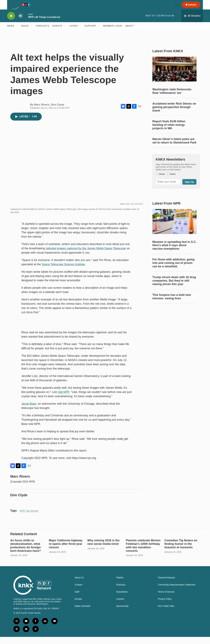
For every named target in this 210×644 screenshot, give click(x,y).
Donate (194, 8)
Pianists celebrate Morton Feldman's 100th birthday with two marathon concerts (143, 553)
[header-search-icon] (178, 8)
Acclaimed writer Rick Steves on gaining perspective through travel (174, 114)
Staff (77, 599)
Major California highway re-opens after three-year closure (66, 551)
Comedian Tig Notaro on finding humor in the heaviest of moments (181, 551)
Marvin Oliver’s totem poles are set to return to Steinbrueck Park (174, 148)
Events (57, 33)
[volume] (21, 23)
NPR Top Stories (29, 518)
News (11, 33)
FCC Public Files (166, 613)
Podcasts (43, 33)
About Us (79, 585)
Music (25, 33)
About (130, 33)
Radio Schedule (82, 613)
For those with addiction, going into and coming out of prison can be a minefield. (173, 270)
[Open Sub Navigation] (17, 33)
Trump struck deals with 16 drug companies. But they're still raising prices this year (174, 288)
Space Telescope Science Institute (63, 271)
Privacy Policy (165, 606)
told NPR (64, 399)
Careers (120, 606)
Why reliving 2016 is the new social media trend (103, 549)
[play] (11, 23)
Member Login (113, 33)
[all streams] (192, 23)
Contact (78, 592)
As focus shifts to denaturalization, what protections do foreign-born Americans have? (26, 553)
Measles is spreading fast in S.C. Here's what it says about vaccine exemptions (174, 252)
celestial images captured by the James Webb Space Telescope (86, 255)
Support (90, 33)
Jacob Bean (29, 411)
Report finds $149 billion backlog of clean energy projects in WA (169, 132)
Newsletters (122, 599)
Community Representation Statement (177, 592)
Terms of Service (166, 599)
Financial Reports (166, 585)
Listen (73, 33)
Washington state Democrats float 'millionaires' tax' (172, 98)
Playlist (120, 585)
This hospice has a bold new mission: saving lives (172, 304)
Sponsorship (122, 613)
